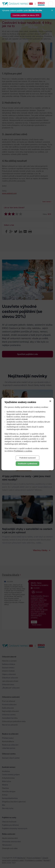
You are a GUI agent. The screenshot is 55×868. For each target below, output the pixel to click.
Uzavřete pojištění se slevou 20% (26, 15)
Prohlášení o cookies (23, 451)
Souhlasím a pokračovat (28, 464)
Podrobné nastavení (28, 458)
